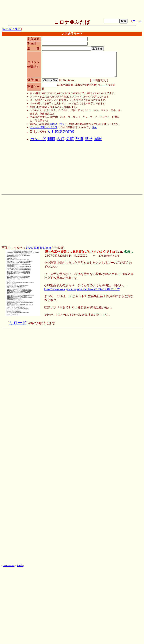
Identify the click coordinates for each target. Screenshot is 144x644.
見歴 (89, 139)
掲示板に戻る (12, 29)
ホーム (137, 21)
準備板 (53, 124)
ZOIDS (68, 132)
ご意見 (61, 124)
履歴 (98, 139)
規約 (95, 127)
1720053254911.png (38, 248)
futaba (20, 565)
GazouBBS (9, 565)
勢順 (79, 139)
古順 (61, 139)
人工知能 (55, 132)
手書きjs (33, 66)
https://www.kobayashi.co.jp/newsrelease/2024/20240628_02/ (82, 289)
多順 (70, 139)
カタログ (38, 139)
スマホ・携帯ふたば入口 (43, 127)
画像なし (99, 80)
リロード (18, 323)
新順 (51, 139)
